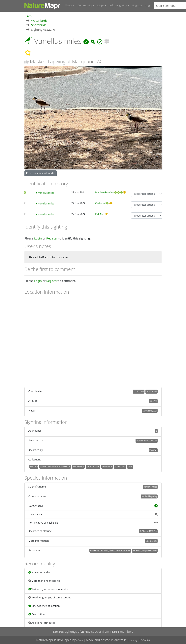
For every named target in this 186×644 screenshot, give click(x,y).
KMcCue (100, 214)
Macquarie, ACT (150, 410)
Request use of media (41, 173)
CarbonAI (100, 203)
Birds (28, 16)
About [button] (69, 5)
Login (149, 5)
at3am (80, 640)
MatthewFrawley (104, 192)
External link (151, 541)
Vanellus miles (46, 193)
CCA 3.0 (145, 640)
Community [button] (85, 5)
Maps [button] (101, 5)
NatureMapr (78, 466)
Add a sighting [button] (118, 5)
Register (137, 5)
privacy (134, 640)
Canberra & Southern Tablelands (55, 466)
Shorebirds (39, 25)
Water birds (39, 20)
